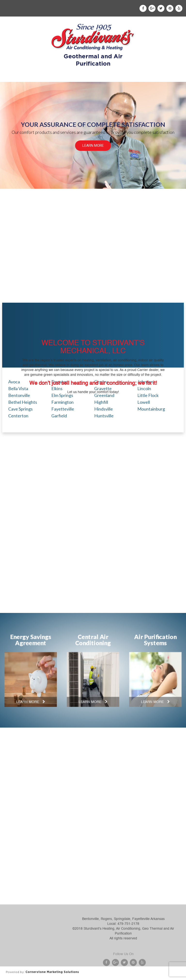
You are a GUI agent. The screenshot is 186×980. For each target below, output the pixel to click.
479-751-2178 (128, 941)
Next (179, 668)
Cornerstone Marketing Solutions (52, 972)
